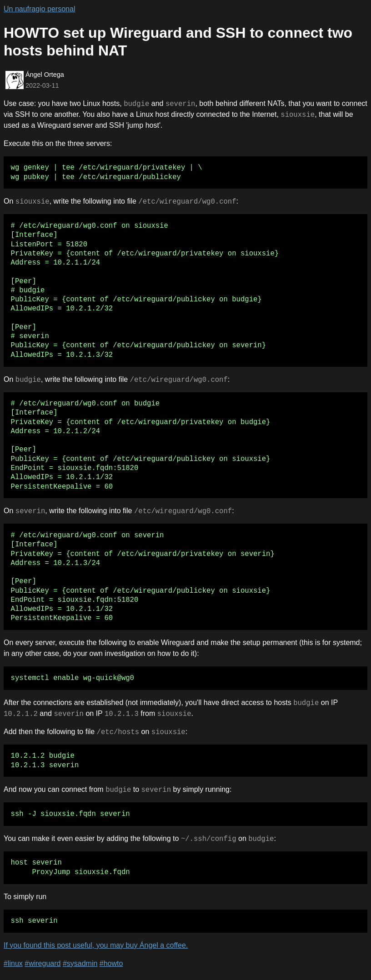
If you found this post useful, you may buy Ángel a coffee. (96, 945)
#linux (13, 963)
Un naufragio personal (39, 9)
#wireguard (43, 963)
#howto (111, 963)
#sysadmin (80, 963)
